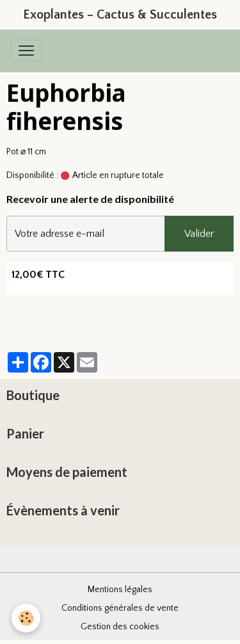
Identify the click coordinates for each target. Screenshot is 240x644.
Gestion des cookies (120, 627)
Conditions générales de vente (120, 608)
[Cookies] (26, 618)
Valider (199, 234)
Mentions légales (120, 590)
